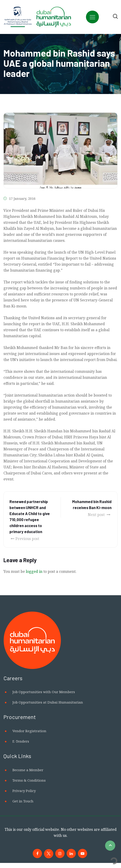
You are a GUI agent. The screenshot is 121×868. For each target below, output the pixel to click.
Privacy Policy (24, 791)
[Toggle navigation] (92, 17)
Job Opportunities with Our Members (44, 692)
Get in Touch (23, 801)
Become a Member (28, 770)
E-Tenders (21, 741)
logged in (34, 571)
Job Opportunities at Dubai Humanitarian (48, 702)
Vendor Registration (29, 731)
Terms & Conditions (29, 780)
